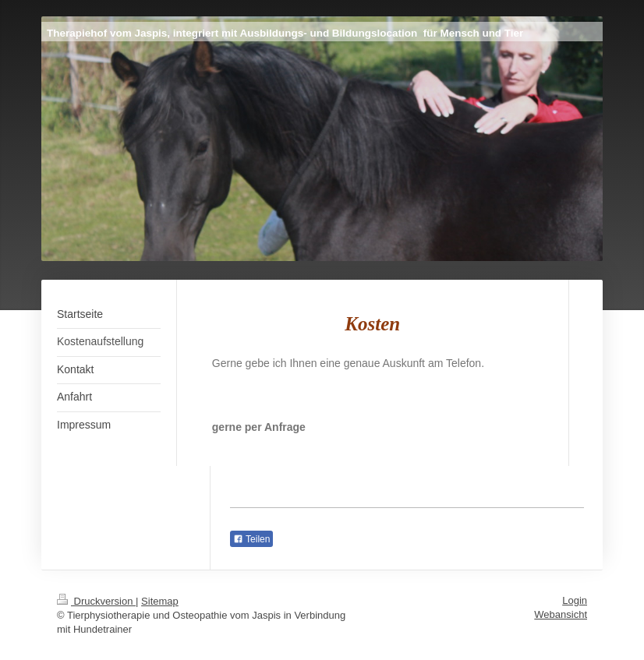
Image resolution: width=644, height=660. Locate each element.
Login (575, 600)
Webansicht (561, 614)
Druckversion (96, 601)
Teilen (251, 539)
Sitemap (160, 601)
